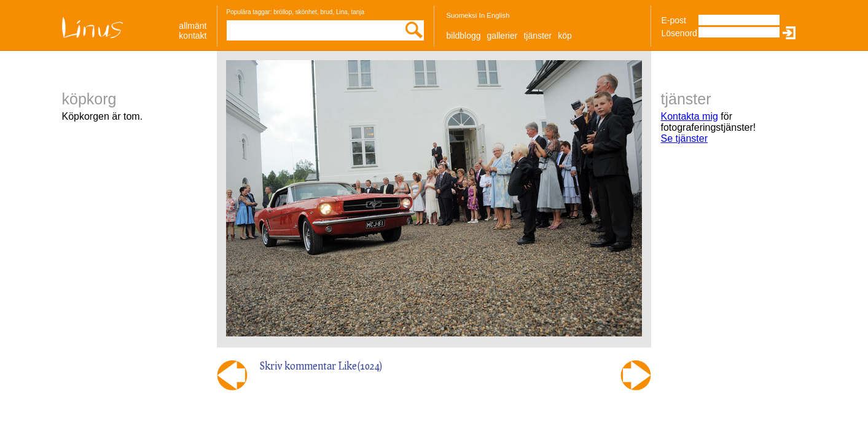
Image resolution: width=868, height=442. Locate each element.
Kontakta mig (690, 116)
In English (495, 15)
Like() (361, 366)
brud (326, 12)
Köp (565, 36)
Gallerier (502, 36)
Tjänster (538, 36)
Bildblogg (464, 36)
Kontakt (193, 36)
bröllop (283, 12)
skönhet (306, 12)
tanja (358, 12)
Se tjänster (684, 138)
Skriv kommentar (298, 366)
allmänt (193, 26)
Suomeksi (462, 15)
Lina (342, 12)
